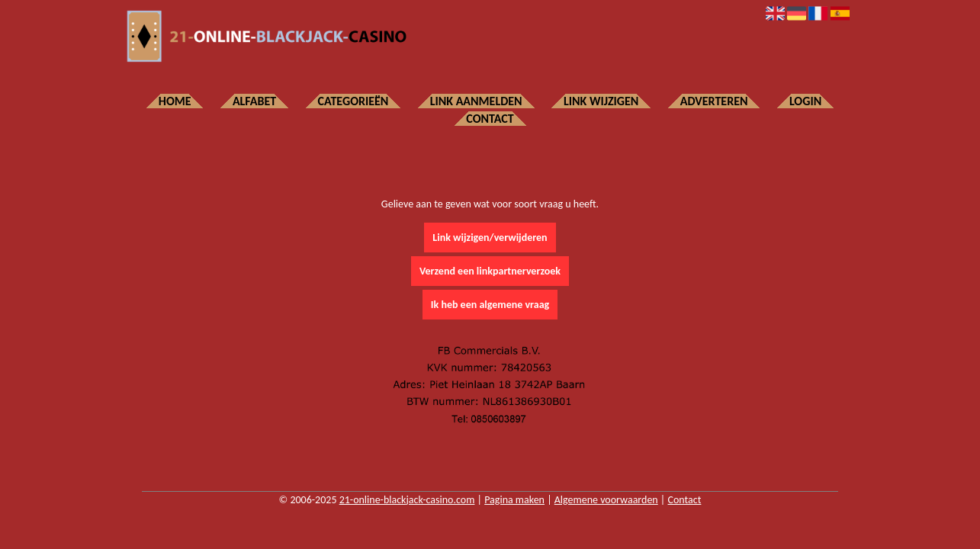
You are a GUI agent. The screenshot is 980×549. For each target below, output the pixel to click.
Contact (490, 119)
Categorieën (353, 101)
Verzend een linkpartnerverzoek (490, 271)
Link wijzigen (601, 101)
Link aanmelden (476, 101)
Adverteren (714, 101)
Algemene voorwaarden (606, 500)
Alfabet (254, 101)
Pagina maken (514, 500)
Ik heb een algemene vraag (490, 305)
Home (175, 101)
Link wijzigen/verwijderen (490, 238)
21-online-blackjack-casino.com (407, 500)
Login (805, 101)
